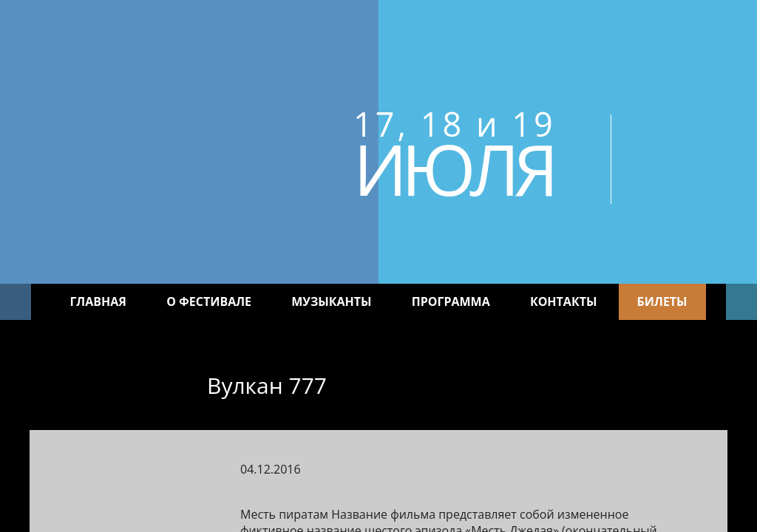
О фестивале (209, 301)
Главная (98, 301)
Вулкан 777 (267, 385)
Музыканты (331, 301)
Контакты (564, 301)
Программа (451, 301)
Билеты (662, 301)
